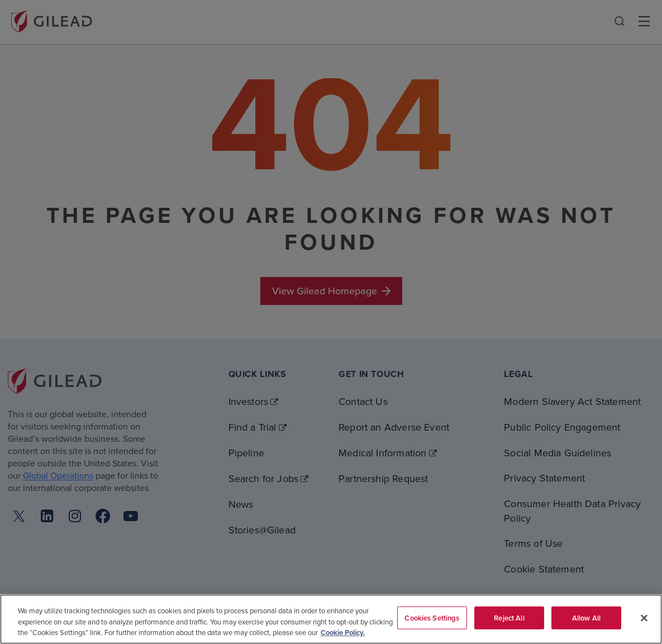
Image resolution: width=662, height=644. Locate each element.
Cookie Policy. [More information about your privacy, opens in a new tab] (343, 633)
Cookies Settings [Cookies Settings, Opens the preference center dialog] (432, 617)
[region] (331, 619)
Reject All (509, 617)
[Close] (644, 618)
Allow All (586, 617)
